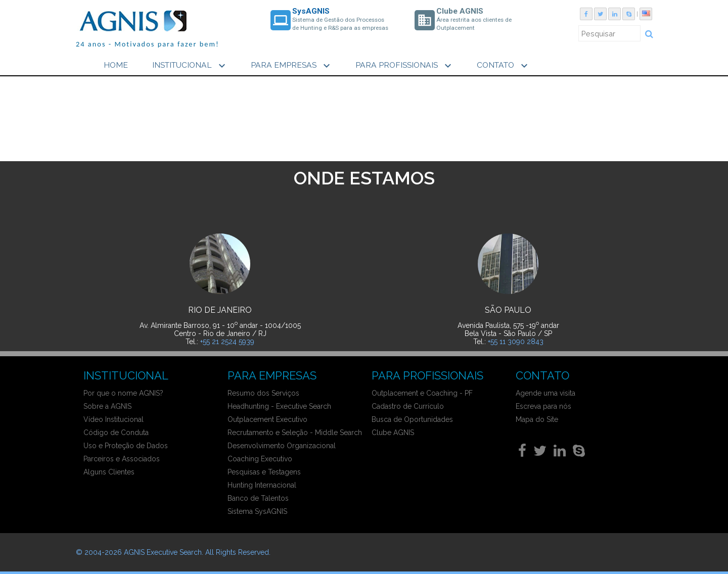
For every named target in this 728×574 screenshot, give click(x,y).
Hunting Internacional (262, 485)
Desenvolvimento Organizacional (282, 446)
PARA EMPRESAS (292, 66)
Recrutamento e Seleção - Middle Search (295, 433)
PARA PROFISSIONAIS (405, 66)
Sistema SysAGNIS (257, 511)
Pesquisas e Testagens (264, 472)
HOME (116, 65)
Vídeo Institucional (113, 419)
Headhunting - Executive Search (279, 406)
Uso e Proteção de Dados (126, 446)
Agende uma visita (545, 393)
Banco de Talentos (258, 498)
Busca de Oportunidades (412, 419)
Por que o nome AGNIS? (123, 393)
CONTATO (504, 66)
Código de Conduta (116, 433)
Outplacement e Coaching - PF (422, 393)
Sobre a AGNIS (107, 406)
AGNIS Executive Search (163, 552)
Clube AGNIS (393, 433)
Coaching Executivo (260, 459)
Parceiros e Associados (122, 459)
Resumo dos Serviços (263, 393)
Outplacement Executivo (267, 419)
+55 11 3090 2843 (516, 342)
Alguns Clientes (109, 472)
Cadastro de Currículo (408, 406)
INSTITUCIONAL (190, 66)
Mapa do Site (537, 419)
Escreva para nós (543, 406)
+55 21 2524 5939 (227, 342)
